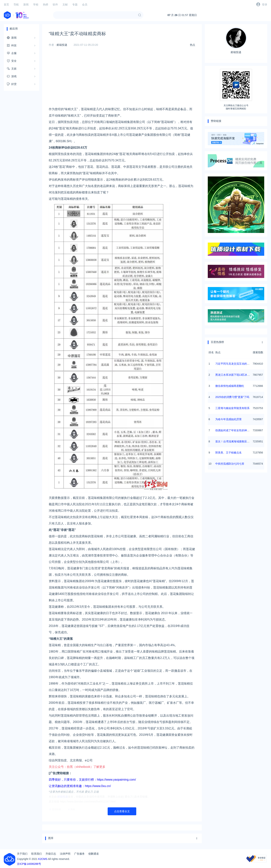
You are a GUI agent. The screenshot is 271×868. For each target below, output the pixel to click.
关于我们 (22, 854)
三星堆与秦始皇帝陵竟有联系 (232, 408)
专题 (75, 5)
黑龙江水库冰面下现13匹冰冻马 (234, 375)
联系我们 (37, 854)
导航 (16, 5)
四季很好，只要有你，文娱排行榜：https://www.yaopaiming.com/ (92, 780)
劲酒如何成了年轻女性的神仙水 (234, 430)
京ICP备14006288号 (29, 864)
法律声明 (65, 854)
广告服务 (79, 854)
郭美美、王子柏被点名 (228, 453)
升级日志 (51, 854)
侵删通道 (94, 854)
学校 (36, 5)
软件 (55, 5)
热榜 (46, 5)
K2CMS (43, 859)
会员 (85, 5)
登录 (265, 5)
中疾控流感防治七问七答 (230, 464)
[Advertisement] (122, 80)
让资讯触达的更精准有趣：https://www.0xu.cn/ (80, 786)
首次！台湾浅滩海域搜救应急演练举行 (238, 441)
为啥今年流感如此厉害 (228, 419)
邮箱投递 (62, 45)
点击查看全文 (122, 811)
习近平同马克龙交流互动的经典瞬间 (236, 364)
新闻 (26, 5)
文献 (65, 5)
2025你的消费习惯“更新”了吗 (232, 397)
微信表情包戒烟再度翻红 (230, 386)
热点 (193, 45)
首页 (6, 5)
